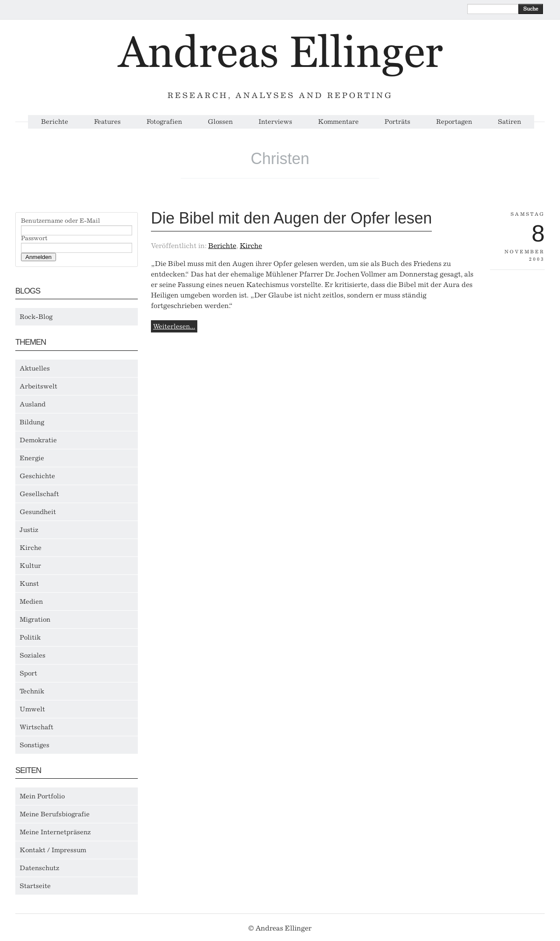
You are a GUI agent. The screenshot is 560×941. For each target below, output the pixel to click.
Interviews (275, 122)
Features (107, 122)
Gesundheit (38, 512)
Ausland (33, 404)
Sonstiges (35, 745)
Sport (28, 673)
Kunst (29, 584)
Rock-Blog (36, 317)
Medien (31, 602)
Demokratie (38, 440)
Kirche (31, 548)
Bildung (32, 422)
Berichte (55, 122)
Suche (531, 9)
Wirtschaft (37, 727)
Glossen (220, 122)
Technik (32, 691)
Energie (32, 458)
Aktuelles (35, 368)
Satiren (509, 122)
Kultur (30, 566)
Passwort (34, 238)
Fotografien (164, 122)
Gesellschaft (39, 494)
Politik (30, 637)
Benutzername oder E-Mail (61, 221)
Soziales (33, 655)
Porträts (397, 122)
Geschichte (37, 476)
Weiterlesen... (174, 326)
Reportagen (454, 122)
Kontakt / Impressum (53, 850)
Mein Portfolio (42, 796)
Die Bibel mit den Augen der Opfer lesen (291, 218)
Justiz (29, 530)
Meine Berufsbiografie (55, 814)
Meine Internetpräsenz (55, 832)
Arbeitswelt (38, 386)
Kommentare (338, 122)
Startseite (35, 886)
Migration (35, 619)
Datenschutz (40, 868)
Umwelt (32, 709)
